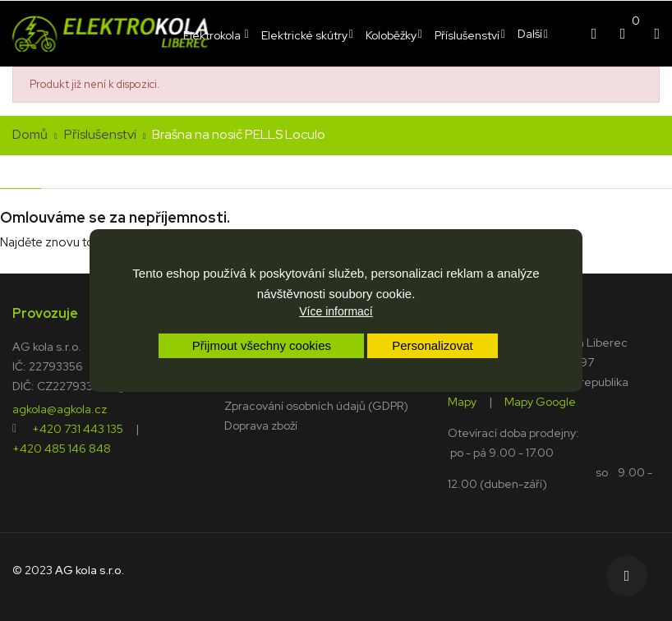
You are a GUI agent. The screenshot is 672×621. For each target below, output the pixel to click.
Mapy (462, 401)
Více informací (336, 311)
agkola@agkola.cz (60, 408)
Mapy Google (540, 401)
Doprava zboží (261, 425)
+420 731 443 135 (78, 428)
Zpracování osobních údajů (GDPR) (316, 406)
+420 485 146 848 (62, 448)
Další (530, 34)
